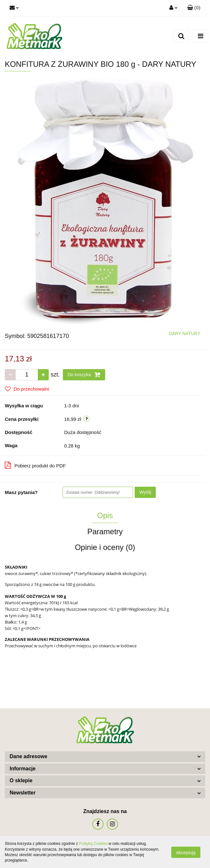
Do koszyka (84, 375)
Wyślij (145, 492)
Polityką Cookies (93, 844)
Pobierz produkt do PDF (35, 465)
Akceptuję (186, 852)
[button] (194, 8)
